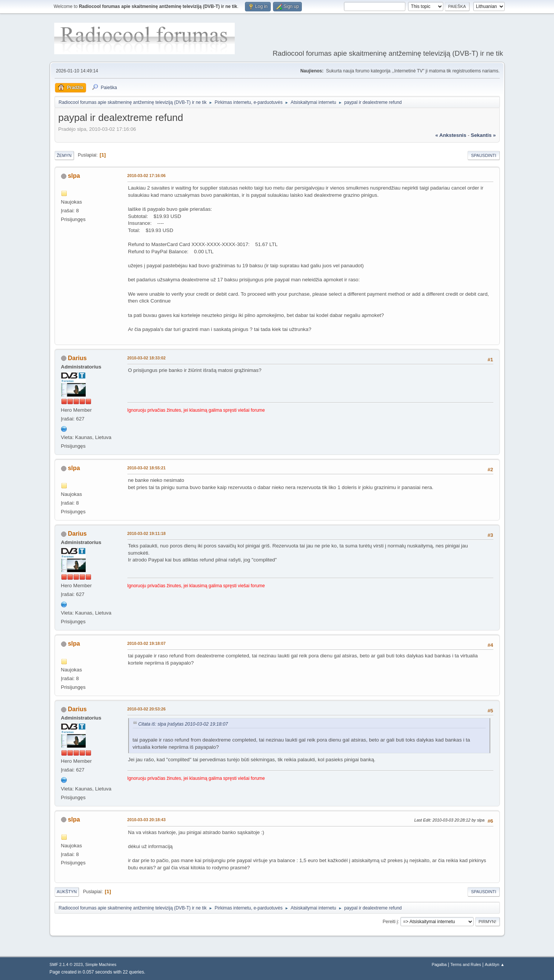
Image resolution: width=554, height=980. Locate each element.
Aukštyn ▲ (494, 964)
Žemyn (64, 155)
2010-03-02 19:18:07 (147, 643)
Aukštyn (67, 892)
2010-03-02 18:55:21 (147, 468)
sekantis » (483, 135)
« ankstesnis (451, 135)
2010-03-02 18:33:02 (147, 358)
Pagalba (439, 964)
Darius (77, 358)
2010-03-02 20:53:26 (147, 709)
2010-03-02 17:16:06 (147, 176)
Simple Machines (101, 964)
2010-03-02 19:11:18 (147, 533)
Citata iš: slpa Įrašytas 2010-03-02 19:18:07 (183, 724)
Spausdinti (483, 155)
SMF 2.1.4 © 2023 (66, 964)
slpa (74, 176)
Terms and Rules (466, 964)
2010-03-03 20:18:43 (147, 820)
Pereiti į (390, 922)
